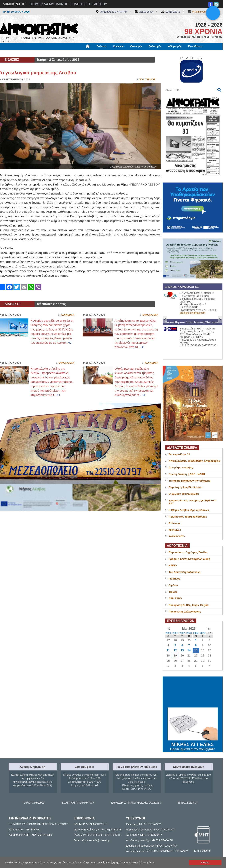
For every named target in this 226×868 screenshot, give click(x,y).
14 (189, 650)
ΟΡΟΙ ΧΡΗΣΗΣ (34, 803)
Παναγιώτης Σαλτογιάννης (185, 612)
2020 (168, 633)
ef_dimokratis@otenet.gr (205, 12)
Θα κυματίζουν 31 (179, 454)
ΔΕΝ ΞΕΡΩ (175, 598)
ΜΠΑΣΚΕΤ (175, 530)
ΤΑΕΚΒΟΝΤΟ (177, 536)
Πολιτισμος (147, 79)
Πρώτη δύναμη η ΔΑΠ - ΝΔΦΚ (187, 474)
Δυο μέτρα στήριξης (181, 467)
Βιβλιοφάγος (49, 53)
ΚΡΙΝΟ (173, 565)
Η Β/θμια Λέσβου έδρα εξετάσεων (189, 510)
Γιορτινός (174, 579)
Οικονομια (150, 315)
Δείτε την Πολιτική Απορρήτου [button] (137, 863)
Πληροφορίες (115, 53)
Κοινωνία (118, 46)
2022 (182, 633)
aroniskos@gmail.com (193, 313)
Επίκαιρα (174, 523)
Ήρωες (173, 592)
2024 (196, 633)
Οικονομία (136, 46)
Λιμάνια (173, 585)
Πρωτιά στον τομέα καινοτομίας (188, 517)
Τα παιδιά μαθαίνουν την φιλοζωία (190, 481)
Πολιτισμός (155, 46)
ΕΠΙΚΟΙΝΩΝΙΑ (187, 803)
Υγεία (66, 53)
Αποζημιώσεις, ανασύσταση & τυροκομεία (194, 461)
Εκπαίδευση (195, 46)
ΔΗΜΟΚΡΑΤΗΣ (14, 4)
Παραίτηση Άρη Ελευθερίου (185, 487)
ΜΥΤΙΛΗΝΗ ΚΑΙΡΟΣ (193, 692)
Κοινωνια (68, 315)
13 (182, 650)
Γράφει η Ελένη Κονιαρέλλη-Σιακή (189, 559)
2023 (189, 633)
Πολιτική (101, 46)
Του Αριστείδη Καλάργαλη (185, 572)
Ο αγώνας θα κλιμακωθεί (184, 494)
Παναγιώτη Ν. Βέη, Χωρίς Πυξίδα (189, 605)
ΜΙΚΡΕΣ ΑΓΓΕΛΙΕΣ (193, 744)
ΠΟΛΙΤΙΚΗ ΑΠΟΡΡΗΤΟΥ (77, 803)
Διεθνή (96, 53)
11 (168, 650)
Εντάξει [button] (205, 863)
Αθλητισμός (175, 46)
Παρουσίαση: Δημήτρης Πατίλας (188, 552)
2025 (203, 633)
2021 (175, 633)
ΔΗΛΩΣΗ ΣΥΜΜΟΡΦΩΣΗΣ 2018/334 (136, 803)
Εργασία (31, 53)
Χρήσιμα (81, 53)
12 (175, 650)
